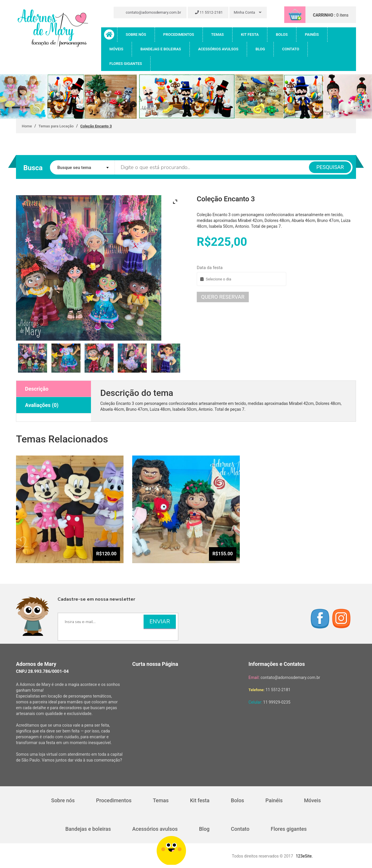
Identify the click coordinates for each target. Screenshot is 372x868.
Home (27, 126)
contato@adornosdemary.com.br (151, 12)
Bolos (282, 34)
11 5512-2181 (209, 12)
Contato (291, 49)
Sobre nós (136, 34)
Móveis (117, 49)
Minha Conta (247, 12)
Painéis (312, 34)
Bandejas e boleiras (161, 49)
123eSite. (304, 856)
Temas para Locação (56, 126)
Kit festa (250, 34)
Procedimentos (179, 34)
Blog (260, 49)
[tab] (54, 389)
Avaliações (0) (42, 405)
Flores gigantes (126, 64)
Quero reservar (223, 297)
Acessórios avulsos (218, 49)
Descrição (37, 389)
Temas (218, 34)
